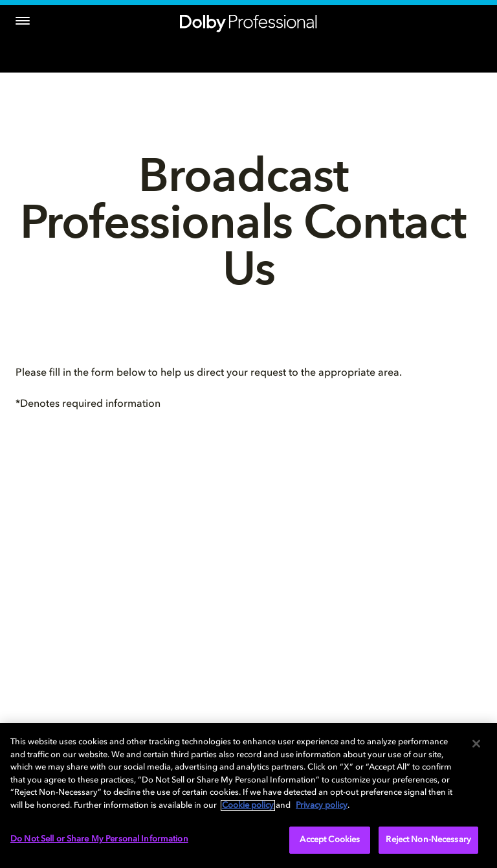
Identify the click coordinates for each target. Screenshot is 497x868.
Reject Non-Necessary (428, 840)
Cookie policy (248, 805)
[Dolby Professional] (248, 21)
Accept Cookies (330, 840)
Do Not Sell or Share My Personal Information (99, 839)
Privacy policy (322, 805)
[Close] (476, 744)
